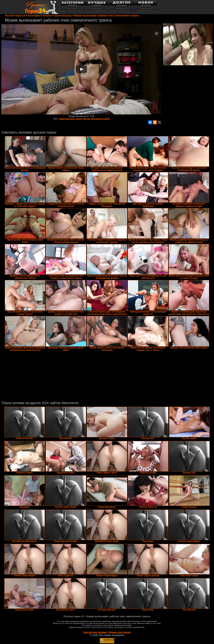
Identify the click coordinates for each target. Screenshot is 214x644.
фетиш (87, 119)
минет (79, 119)
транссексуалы (67, 119)
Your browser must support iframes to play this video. (81, 70)
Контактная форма (95, 632)
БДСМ (106, 119)
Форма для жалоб (120, 632)
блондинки (97, 119)
